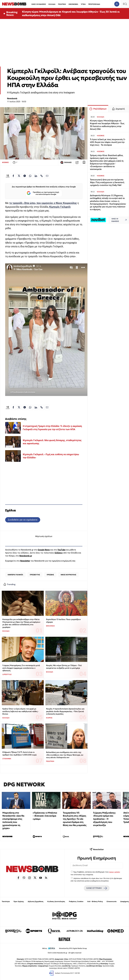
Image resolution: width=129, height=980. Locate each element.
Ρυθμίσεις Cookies (76, 901)
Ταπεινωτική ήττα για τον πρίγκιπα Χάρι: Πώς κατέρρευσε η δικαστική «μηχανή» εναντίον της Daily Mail (107, 182)
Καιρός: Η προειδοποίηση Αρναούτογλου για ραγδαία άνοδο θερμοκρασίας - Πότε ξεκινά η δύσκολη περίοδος (65, 711)
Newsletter (25, 561)
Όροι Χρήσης (19, 901)
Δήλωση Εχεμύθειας (36, 901)
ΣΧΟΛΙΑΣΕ (66, 162)
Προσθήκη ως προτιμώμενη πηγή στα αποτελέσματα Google (43, 193)
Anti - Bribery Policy (95, 901)
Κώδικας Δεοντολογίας (56, 901)
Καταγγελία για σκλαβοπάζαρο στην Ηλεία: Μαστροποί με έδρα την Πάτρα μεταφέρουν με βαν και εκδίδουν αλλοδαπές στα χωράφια (21, 623)
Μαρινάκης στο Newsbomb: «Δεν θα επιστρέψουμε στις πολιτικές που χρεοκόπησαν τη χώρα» (13, 821)
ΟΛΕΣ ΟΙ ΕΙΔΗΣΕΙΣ (39, 4)
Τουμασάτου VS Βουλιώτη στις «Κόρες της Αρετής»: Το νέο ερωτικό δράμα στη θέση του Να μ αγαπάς (75, 819)
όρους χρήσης (115, 872)
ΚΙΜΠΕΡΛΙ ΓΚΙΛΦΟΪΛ (15, 575)
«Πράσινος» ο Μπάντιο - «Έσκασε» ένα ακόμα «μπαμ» (45, 816)
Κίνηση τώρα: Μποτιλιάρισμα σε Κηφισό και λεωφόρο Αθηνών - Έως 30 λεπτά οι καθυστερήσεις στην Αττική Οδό (71, 13)
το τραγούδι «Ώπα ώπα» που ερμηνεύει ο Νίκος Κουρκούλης (43, 203)
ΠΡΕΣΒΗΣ (50, 575)
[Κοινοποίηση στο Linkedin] (36, 176)
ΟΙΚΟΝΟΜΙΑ (73, 4)
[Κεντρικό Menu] (125, 4)
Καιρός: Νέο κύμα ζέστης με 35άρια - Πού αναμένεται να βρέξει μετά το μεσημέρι (64, 667)
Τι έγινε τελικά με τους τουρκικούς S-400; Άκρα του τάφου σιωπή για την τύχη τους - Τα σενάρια (108, 142)
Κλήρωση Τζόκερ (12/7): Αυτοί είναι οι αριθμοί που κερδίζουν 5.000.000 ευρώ (20, 753)
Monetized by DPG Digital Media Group (73, 948)
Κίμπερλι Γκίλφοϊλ (60, 207)
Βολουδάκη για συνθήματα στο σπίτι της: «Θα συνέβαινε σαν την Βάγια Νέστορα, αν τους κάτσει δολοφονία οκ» (65, 755)
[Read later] (84, 162)
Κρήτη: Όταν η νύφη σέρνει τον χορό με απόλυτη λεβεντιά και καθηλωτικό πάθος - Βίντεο (21, 711)
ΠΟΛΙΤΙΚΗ (62, 4)
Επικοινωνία (112, 901)
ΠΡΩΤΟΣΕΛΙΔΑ (94, 4)
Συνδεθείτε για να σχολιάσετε (23, 520)
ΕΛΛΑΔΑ (52, 4)
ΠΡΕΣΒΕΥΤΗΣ (35, 575)
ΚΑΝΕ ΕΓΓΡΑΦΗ (97, 888)
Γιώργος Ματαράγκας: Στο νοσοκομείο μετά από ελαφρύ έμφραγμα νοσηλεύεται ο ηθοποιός (21, 668)
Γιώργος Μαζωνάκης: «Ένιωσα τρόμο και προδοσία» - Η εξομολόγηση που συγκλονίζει (104, 819)
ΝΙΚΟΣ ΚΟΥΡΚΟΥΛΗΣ (68, 575)
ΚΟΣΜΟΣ (5, 162)
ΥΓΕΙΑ (83, 4)
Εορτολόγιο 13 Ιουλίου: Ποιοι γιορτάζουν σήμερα (63, 621)
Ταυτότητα (6, 901)
